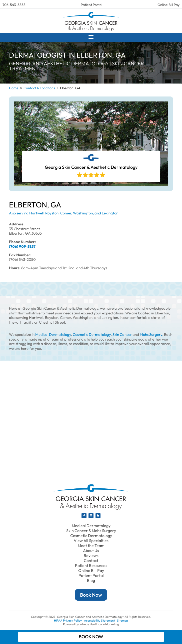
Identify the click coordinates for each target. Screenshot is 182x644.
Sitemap (122, 620)
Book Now (91, 595)
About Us (91, 551)
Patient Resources (91, 565)
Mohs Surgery (151, 334)
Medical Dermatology (53, 334)
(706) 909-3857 (22, 246)
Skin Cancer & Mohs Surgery (91, 531)
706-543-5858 (14, 5)
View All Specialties (91, 541)
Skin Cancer (122, 334)
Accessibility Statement (99, 620)
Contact (91, 560)
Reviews (91, 555)
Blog (91, 580)
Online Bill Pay (168, 5)
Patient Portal (91, 5)
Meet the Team (91, 546)
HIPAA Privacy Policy (68, 620)
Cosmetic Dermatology (92, 334)
